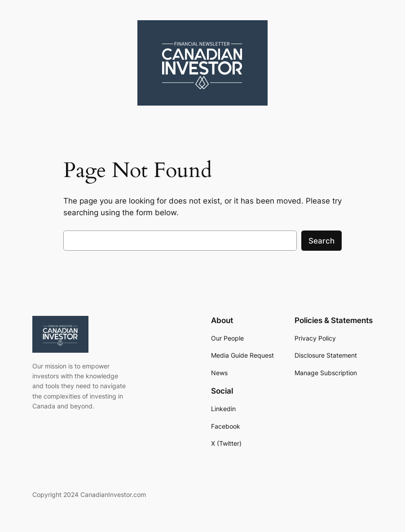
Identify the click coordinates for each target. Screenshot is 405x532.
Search (321, 241)
